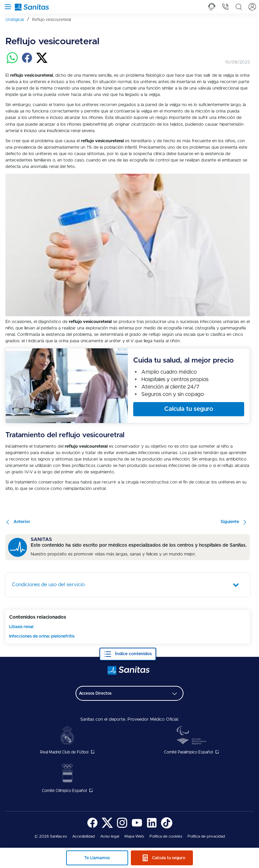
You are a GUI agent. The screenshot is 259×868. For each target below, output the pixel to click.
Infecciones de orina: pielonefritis (42, 636)
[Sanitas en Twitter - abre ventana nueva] (107, 827)
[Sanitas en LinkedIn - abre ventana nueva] (152, 827)
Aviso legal (110, 836)
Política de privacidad (206, 836)
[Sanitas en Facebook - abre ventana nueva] (92, 827)
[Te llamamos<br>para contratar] (212, 7)
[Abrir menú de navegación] (7, 7)
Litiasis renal (21, 627)
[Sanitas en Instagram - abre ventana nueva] (122, 827)
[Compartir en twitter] (42, 62)
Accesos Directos (95, 693)
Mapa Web (134, 836)
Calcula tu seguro (169, 858)
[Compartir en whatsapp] (12, 62)
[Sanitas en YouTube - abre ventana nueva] (137, 827)
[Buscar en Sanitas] (239, 7)
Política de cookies (166, 836)
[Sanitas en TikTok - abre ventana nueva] (167, 827)
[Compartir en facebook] (27, 62)
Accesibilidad (83, 836)
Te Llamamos (97, 858)
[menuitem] (17, 19)
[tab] (212, 7)
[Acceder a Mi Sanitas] (252, 7)
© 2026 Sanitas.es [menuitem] (51, 836)
